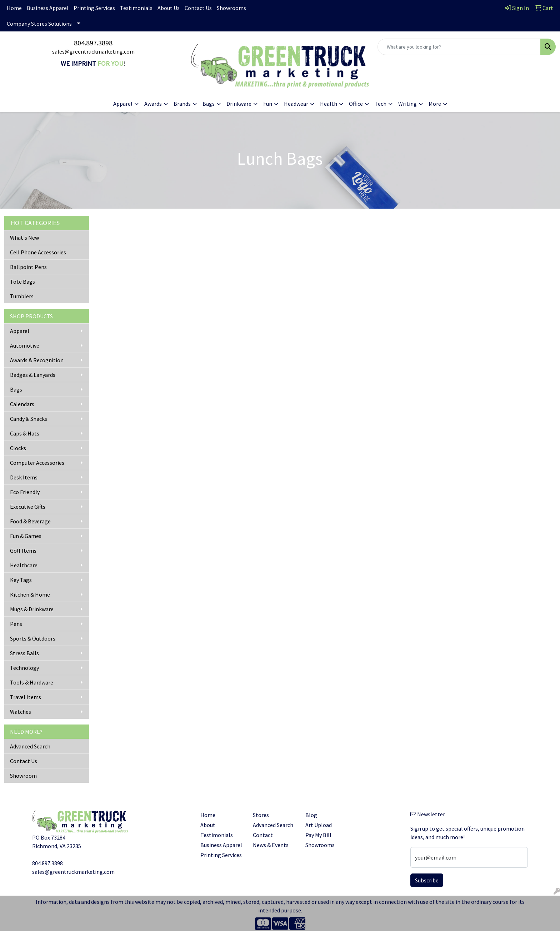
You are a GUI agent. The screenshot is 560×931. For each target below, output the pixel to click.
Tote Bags (22, 282)
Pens (16, 624)
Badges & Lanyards (33, 375)
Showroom (23, 776)
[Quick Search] (459, 47)
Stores (261, 815)
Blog (311, 815)
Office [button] (356, 104)
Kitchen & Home (30, 594)
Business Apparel (48, 8)
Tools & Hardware (32, 682)
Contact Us (198, 8)
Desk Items (24, 477)
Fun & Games (26, 536)
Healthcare (24, 565)
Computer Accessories (37, 463)
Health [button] (329, 104)
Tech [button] (381, 104)
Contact (263, 835)
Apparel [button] (123, 104)
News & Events (271, 845)
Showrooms (231, 8)
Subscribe (427, 880)
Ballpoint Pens (28, 267)
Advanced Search (30, 746)
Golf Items (23, 551)
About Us (169, 8)
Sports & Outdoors (33, 638)
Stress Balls (24, 653)
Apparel (20, 331)
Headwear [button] (296, 104)
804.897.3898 (93, 43)
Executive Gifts (28, 507)
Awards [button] (153, 104)
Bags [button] (209, 104)
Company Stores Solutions (39, 24)
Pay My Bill (318, 835)
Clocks (18, 448)
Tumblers (22, 296)
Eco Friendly (25, 492)
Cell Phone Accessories (38, 252)
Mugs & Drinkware (32, 609)
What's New (24, 238)
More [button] (435, 104)
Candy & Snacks (29, 419)
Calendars (22, 404)
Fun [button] (268, 104)
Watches (21, 712)
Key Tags (21, 580)
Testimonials (136, 8)
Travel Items (26, 697)
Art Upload (319, 825)
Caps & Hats (25, 433)
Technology (24, 668)
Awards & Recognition (37, 360)
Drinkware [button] (239, 104)
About (208, 825)
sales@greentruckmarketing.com (93, 51)
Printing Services (94, 8)
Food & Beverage (30, 521)
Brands (182, 104)
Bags (16, 389)
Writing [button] (407, 104)
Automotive (25, 345)
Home (14, 8)
